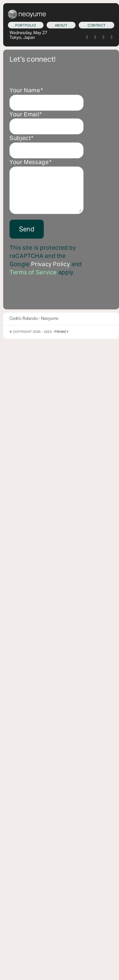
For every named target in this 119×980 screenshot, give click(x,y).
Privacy (62, 332)
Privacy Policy (50, 264)
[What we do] (26, 25)
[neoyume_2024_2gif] (27, 12)
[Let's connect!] (96, 25)
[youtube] (112, 37)
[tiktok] (104, 37)
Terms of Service (33, 272)
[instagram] (96, 37)
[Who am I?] (61, 25)
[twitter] (87, 37)
